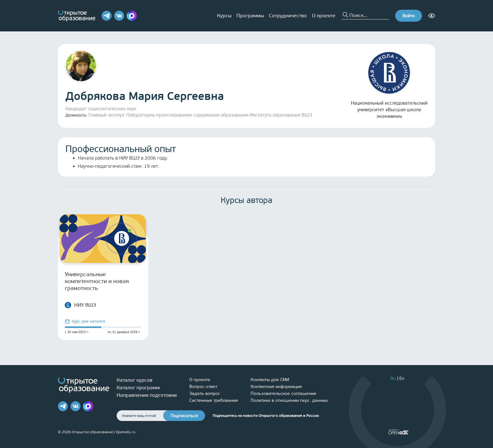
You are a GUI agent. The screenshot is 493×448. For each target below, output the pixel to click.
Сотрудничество (288, 16)
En (402, 378)
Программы (250, 16)
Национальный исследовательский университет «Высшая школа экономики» (389, 85)
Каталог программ (138, 388)
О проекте (324, 16)
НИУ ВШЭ (80, 305)
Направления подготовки (147, 395)
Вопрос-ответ (203, 387)
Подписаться (184, 416)
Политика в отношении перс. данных (289, 400)
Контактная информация (276, 387)
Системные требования (214, 400)
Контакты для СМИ (270, 380)
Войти (409, 16)
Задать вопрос (205, 393)
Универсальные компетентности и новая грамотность (97, 281)
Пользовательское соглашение (283, 393)
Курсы (224, 16)
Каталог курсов (135, 380)
